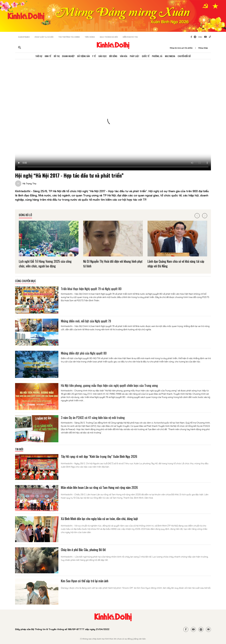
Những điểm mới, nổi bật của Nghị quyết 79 (86, 321)
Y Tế (93, 56)
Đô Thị (54, 56)
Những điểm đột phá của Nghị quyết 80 (84, 353)
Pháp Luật (136, 56)
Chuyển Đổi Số (188, 56)
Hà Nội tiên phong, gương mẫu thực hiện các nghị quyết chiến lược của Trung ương (109, 385)
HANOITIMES (24, 37)
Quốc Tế (148, 56)
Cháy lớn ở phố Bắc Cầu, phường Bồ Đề (83, 550)
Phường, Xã (160, 56)
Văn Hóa (124, 56)
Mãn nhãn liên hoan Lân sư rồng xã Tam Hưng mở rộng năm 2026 (99, 487)
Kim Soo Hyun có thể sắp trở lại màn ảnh (85, 581)
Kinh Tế (45, 56)
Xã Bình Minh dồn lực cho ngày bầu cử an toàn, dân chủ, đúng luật (99, 519)
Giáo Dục (102, 56)
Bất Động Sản (82, 56)
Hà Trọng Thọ (29, 184)
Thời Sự (35, 56)
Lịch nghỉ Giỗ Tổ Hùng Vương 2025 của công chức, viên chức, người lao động (45, 264)
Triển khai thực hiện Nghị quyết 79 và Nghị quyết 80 (91, 289)
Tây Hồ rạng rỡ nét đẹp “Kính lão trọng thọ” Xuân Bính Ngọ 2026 (99, 456)
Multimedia (173, 56)
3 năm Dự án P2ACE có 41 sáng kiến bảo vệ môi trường (93, 418)
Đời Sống (114, 56)
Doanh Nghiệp (66, 56)
